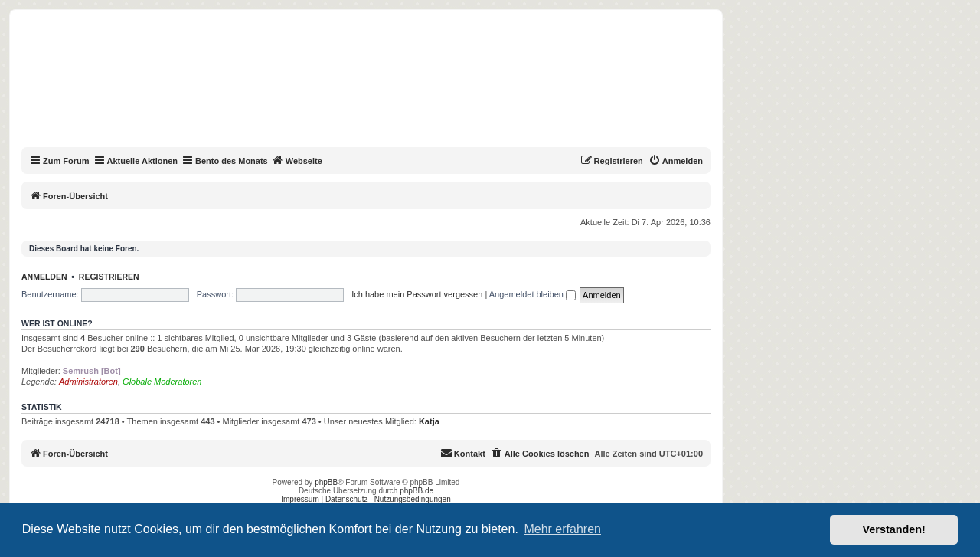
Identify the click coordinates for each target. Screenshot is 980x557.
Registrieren (109, 277)
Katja (429, 421)
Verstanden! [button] (894, 529)
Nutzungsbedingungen (413, 499)
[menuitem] (676, 161)
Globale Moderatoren (162, 382)
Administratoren (88, 382)
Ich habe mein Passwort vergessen (417, 294)
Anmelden (44, 277)
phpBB (326, 482)
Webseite (297, 160)
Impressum (300, 499)
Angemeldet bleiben (532, 294)
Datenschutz (347, 499)
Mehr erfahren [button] (562, 529)
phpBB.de (416, 491)
